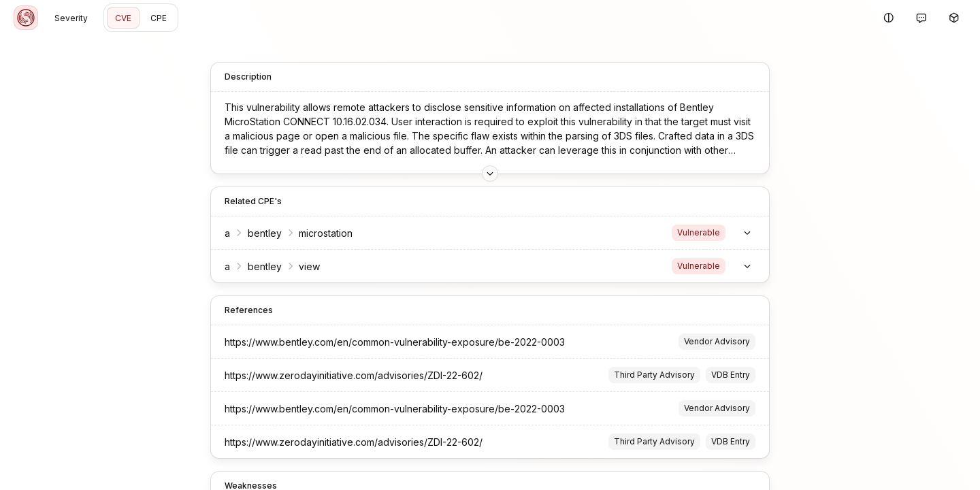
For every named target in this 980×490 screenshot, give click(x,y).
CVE (123, 18)
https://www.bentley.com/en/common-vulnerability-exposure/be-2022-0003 (395, 342)
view (309, 266)
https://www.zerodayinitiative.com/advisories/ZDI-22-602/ (354, 375)
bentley (265, 233)
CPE (159, 18)
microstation (326, 233)
